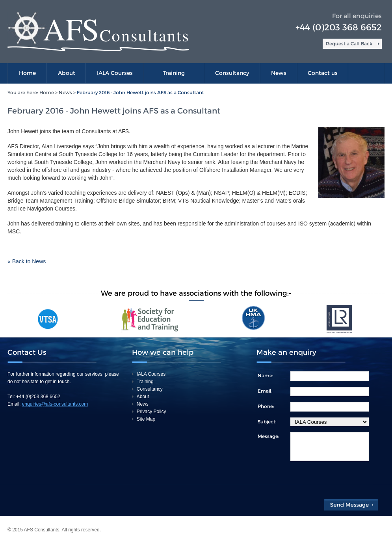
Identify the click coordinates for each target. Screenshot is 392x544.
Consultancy (232, 73)
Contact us (323, 73)
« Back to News (27, 261)
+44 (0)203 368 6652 (339, 27)
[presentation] (318, 482)
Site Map (146, 419)
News (279, 73)
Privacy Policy (151, 412)
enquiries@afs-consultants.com (55, 404)
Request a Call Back (349, 44)
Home (27, 73)
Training (174, 73)
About (67, 73)
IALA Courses (115, 73)
